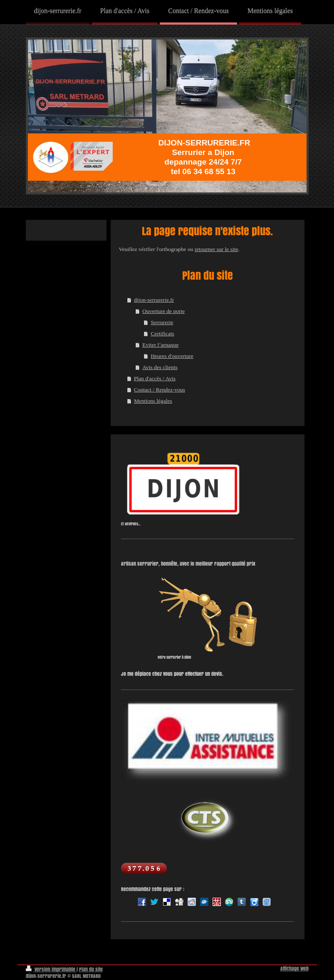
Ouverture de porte (163, 311)
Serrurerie (162, 322)
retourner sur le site (216, 249)
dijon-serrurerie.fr (154, 300)
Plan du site (91, 969)
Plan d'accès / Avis (155, 378)
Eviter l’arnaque (160, 345)
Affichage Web (294, 969)
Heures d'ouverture (172, 356)
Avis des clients (160, 367)
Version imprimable (51, 969)
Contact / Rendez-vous (160, 390)
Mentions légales (153, 401)
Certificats (162, 334)
